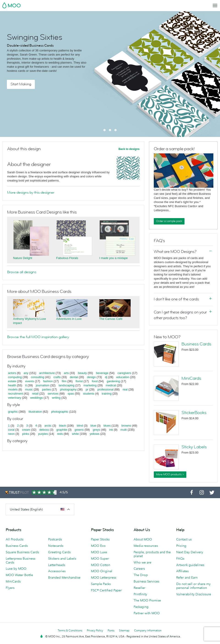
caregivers (124, 373)
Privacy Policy (95, 630)
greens (79, 430)
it (26, 385)
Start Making (21, 84)
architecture (47, 373)
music (29, 389)
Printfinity (140, 594)
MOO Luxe (99, 552)
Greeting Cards (59, 552)
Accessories (57, 571)
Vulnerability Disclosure (194, 594)
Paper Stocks (100, 539)
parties (46, 389)
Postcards (55, 539)
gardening (113, 381)
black (63, 426)
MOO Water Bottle (19, 575)
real (125, 389)
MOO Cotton (101, 565)
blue (93, 426)
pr (87, 389)
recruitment (15, 394)
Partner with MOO (147, 613)
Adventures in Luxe (69, 319)
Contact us (184, 539)
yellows (95, 434)
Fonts (111, 630)
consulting (38, 377)
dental (74, 377)
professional (105, 389)
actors (12, 373)
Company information (148, 630)
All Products (15, 539)
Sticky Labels (194, 447)
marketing (90, 385)
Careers (139, 569)
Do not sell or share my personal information (193, 586)
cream (26, 430)
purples (43, 434)
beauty (82, 373)
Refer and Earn (187, 577)
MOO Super (100, 558)
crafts (57, 377)
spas (71, 394)
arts (66, 373)
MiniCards (191, 378)
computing (15, 377)
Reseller (139, 588)
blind (80, 426)
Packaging (141, 607)
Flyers (10, 588)
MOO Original (102, 571)
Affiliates (182, 571)
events (30, 381)
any (26, 373)
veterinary (15, 398)
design (91, 377)
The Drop (141, 575)
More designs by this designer (31, 192)
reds (60, 434)
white (75, 434)
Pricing (181, 546)
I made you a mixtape (113, 258)
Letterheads (57, 565)
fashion (48, 381)
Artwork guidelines (190, 565)
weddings (37, 398)
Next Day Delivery (190, 552)
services (53, 394)
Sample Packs (101, 584)
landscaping (66, 385)
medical (111, 385)
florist (79, 381)
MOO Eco (98, 546)
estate (12, 381)
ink (111, 430)
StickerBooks (194, 413)
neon (11, 434)
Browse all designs (22, 272)
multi (124, 430)
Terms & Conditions (70, 630)
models (13, 389)
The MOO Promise (147, 600)
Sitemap (124, 630)
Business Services (146, 581)
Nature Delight (23, 258)
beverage (102, 373)
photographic (60, 412)
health (12, 385)
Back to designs (129, 149)
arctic (48, 426)
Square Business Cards (22, 552)
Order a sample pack (169, 221)
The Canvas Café (111, 319)
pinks (25, 434)
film (64, 381)
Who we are (142, 562)
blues (107, 426)
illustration (35, 412)
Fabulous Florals (67, 258)
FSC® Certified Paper (106, 590)
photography (68, 389)
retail (35, 394)
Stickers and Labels (62, 558)
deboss (44, 430)
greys (96, 430)
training (107, 394)
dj (106, 377)
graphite (62, 430)
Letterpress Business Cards (21, 560)
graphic (13, 412)
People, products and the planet (152, 554)
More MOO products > (170, 474)
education (123, 377)
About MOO (143, 539)
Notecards (56, 546)
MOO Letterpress (104, 577)
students (89, 394)
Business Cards (196, 344)
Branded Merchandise (64, 577)
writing (56, 398)
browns (126, 426)
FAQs (180, 558)
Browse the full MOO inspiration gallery (38, 337)
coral (11, 430)
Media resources (146, 546)
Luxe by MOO (16, 569)
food (95, 381)
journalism (43, 385)
